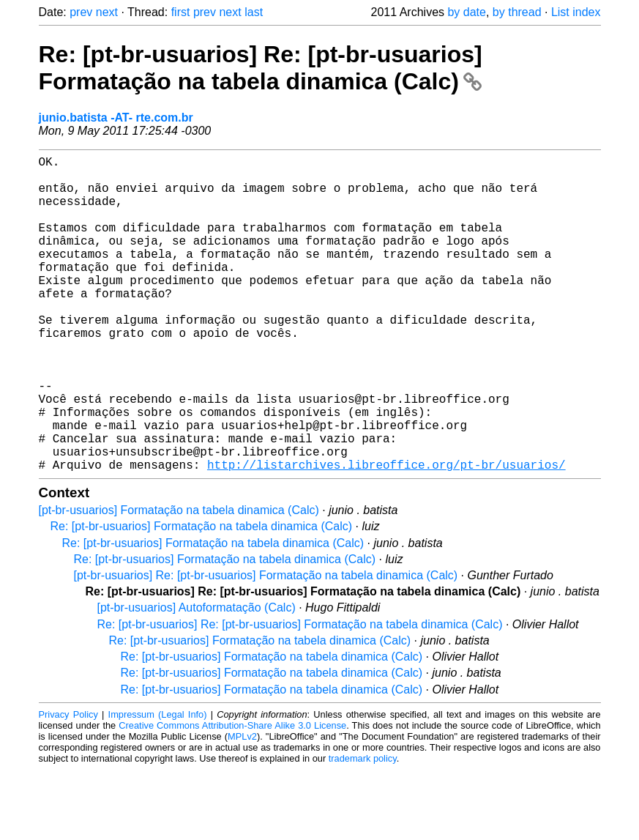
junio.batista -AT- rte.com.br (116, 118)
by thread (517, 12)
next (107, 12)
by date (466, 12)
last (254, 12)
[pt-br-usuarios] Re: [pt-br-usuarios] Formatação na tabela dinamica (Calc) (266, 646)
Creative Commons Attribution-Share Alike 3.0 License (232, 796)
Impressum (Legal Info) (158, 785)
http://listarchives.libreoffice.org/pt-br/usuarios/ (386, 535)
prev (81, 12)
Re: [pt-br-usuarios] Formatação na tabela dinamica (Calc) (202, 596)
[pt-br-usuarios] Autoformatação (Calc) (197, 678)
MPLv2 (242, 807)
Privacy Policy (68, 785)
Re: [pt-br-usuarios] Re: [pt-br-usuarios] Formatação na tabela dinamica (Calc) (261, 68)
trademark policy (363, 829)
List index (576, 12)
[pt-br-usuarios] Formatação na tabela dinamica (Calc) (179, 580)
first (181, 12)
